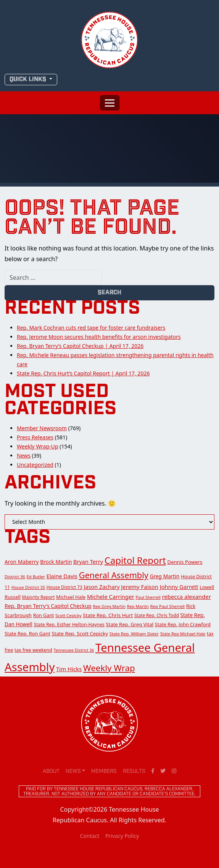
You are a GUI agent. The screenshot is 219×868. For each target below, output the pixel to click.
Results (134, 771)
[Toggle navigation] (110, 103)
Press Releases (35, 437)
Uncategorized (35, 465)
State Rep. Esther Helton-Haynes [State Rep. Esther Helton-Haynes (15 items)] (69, 625)
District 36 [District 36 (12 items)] (15, 577)
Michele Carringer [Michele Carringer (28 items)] (111, 597)
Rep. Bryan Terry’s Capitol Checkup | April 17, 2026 (80, 346)
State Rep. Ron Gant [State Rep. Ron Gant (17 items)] (27, 633)
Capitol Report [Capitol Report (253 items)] (135, 560)
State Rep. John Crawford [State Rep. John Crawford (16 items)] (183, 625)
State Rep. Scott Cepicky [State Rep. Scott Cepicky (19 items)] (80, 633)
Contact (89, 836)
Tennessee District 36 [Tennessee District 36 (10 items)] (74, 650)
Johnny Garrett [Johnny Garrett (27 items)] (179, 587)
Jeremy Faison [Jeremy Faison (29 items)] (140, 587)
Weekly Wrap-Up (38, 446)
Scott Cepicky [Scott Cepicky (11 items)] (68, 615)
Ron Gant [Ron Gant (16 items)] (44, 615)
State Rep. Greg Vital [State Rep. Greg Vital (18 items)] (130, 624)
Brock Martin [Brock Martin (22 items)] (56, 562)
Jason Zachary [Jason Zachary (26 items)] (101, 587)
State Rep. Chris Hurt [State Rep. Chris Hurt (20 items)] (108, 615)
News (24, 456)
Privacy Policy (122, 836)
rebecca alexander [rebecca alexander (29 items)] (187, 597)
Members (104, 771)
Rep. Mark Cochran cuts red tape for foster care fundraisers (91, 328)
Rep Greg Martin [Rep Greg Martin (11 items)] (109, 606)
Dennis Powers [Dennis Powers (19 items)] (185, 562)
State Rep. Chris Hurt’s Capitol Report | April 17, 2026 (83, 373)
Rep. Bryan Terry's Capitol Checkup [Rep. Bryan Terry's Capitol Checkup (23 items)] (48, 606)
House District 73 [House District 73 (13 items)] (64, 587)
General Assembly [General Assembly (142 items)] (114, 575)
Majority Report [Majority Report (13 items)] (39, 597)
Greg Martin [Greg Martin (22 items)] (164, 576)
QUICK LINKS (29, 79)
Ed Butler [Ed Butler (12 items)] (36, 577)
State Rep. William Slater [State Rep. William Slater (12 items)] (134, 634)
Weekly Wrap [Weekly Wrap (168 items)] (109, 668)
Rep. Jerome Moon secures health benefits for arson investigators (99, 337)
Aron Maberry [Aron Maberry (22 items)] (22, 562)
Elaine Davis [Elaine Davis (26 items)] (62, 576)
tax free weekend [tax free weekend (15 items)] (33, 650)
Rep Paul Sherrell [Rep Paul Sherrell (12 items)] (168, 606)
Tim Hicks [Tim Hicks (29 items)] (69, 669)
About (51, 771)
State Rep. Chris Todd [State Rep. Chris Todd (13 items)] (157, 615)
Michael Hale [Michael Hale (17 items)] (71, 597)
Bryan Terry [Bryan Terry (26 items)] (88, 562)
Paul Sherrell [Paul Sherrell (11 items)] (148, 597)
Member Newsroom (42, 428)
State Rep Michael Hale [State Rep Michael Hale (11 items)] (183, 634)
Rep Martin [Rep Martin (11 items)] (138, 606)
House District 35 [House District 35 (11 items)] (28, 587)
